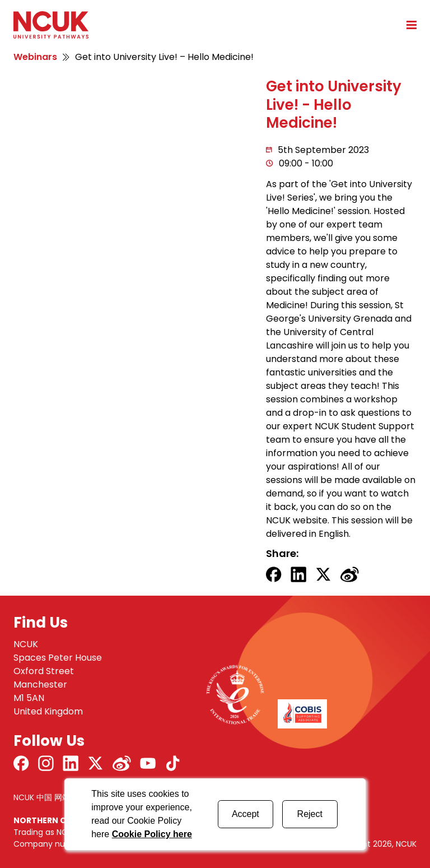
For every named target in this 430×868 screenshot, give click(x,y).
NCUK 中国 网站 (42, 797)
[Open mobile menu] (408, 25)
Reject (310, 814)
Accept (246, 814)
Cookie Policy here (152, 834)
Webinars (35, 57)
